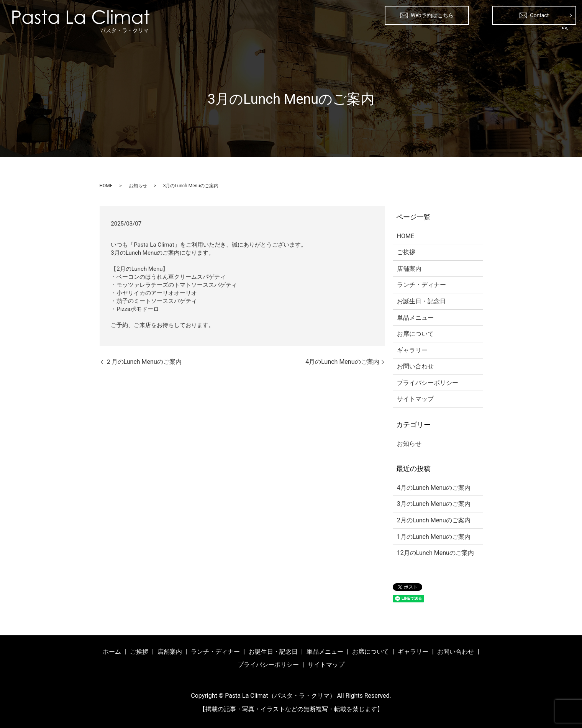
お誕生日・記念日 (404, 34)
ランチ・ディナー (350, 34)
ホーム (251, 34)
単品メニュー (452, 34)
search (565, 34)
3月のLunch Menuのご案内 (434, 504)
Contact (534, 15)
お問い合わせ (415, 366)
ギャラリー (535, 34)
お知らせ (138, 186)
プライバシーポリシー (428, 383)
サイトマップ (415, 399)
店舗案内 (307, 34)
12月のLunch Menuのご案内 (435, 553)
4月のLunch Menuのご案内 (342, 362)
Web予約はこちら (427, 15)
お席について (495, 34)
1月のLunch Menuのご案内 (434, 537)
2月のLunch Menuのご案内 (434, 520)
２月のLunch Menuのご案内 (143, 362)
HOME (106, 186)
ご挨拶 (278, 34)
